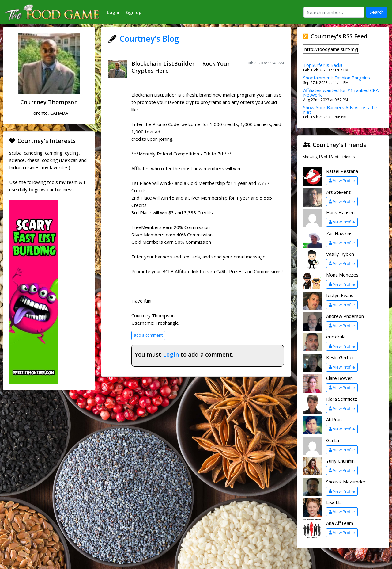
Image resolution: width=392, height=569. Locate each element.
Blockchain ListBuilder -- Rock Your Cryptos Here (181, 67)
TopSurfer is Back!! (323, 65)
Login (171, 354)
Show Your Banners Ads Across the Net (340, 110)
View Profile (342, 181)
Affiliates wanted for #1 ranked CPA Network (341, 92)
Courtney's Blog (149, 39)
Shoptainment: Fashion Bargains (337, 78)
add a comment (148, 335)
